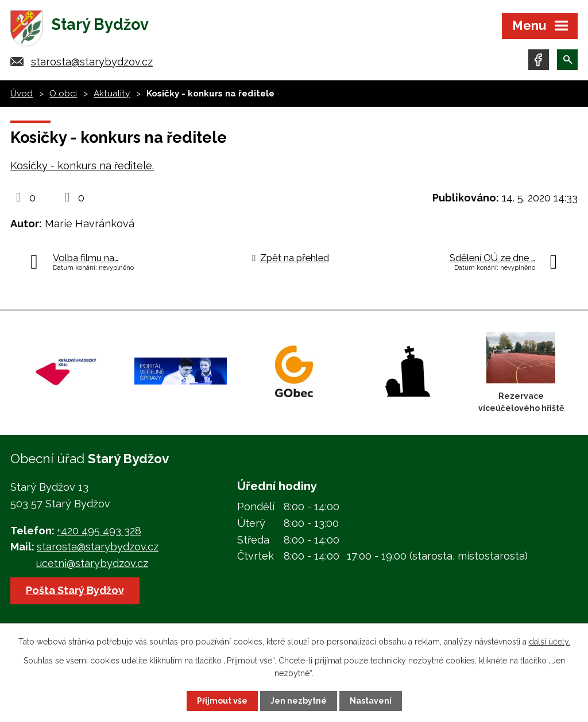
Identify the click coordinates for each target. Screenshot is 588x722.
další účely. (550, 642)
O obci (63, 94)
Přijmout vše (222, 701)
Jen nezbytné (299, 701)
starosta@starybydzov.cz (92, 62)
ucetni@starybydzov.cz (92, 563)
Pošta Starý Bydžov (75, 590)
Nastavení (371, 701)
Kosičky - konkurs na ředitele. (82, 166)
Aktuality (112, 94)
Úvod (22, 94)
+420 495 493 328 (99, 531)
